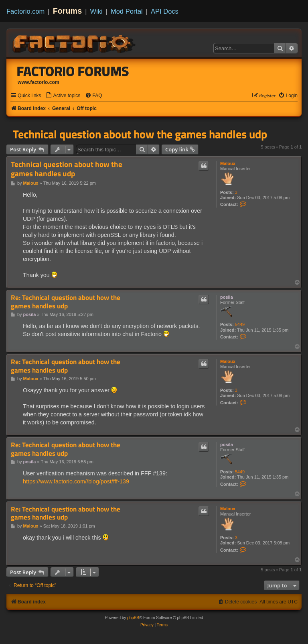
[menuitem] (63, 96)
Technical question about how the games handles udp (140, 134)
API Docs (165, 11)
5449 (240, 324)
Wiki (96, 11)
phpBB (133, 618)
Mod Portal (127, 11)
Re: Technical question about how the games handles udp (66, 302)
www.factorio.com (38, 82)
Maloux (228, 163)
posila (227, 297)
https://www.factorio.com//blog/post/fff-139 (76, 481)
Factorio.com (25, 11)
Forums (68, 11)
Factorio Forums (73, 71)
